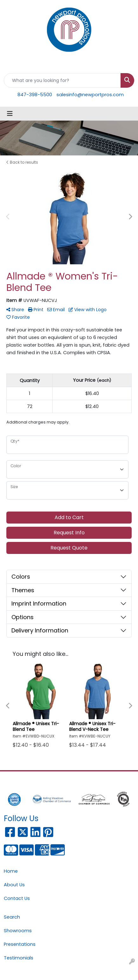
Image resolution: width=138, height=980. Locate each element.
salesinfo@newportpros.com (90, 95)
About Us (14, 885)
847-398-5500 (35, 95)
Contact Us (17, 898)
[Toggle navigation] (10, 114)
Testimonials (19, 958)
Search (12, 917)
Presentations (20, 944)
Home (11, 871)
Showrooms (18, 931)
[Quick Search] (62, 80)
